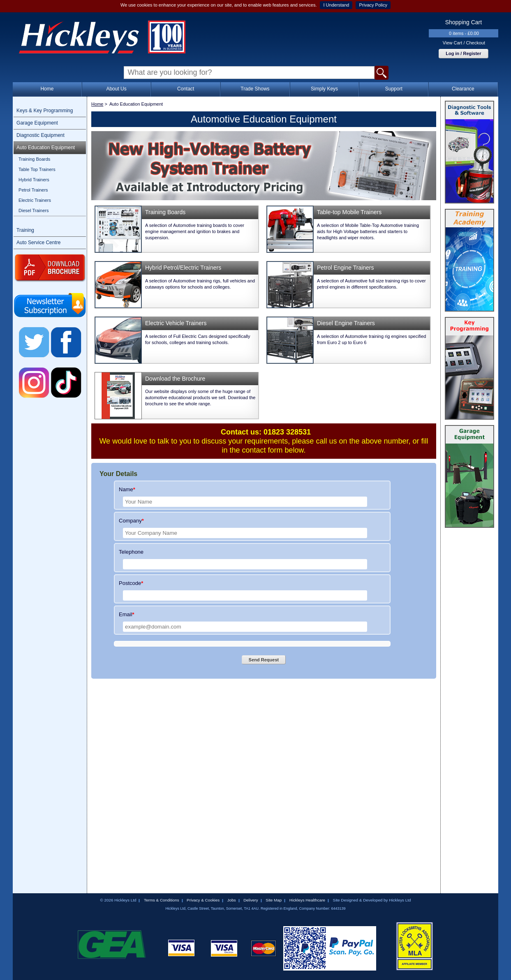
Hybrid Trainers (34, 180)
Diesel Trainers (34, 210)
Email (127, 614)
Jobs (232, 900)
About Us (116, 89)
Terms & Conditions (162, 900)
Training (25, 230)
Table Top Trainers (37, 169)
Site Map (274, 900)
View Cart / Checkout (464, 43)
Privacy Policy (373, 5)
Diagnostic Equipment (40, 135)
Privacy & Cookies (203, 900)
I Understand (336, 5)
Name (127, 489)
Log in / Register (463, 53)
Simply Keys (324, 89)
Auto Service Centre (38, 243)
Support (394, 89)
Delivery (251, 900)
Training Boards (34, 159)
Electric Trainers (35, 200)
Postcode (131, 583)
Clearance (463, 89)
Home (47, 89)
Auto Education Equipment (46, 148)
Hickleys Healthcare (307, 900)
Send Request (264, 660)
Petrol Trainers (33, 190)
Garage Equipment (37, 123)
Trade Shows (255, 89)
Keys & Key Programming (45, 111)
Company (131, 521)
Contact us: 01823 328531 (266, 432)
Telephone (131, 552)
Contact (186, 89)
